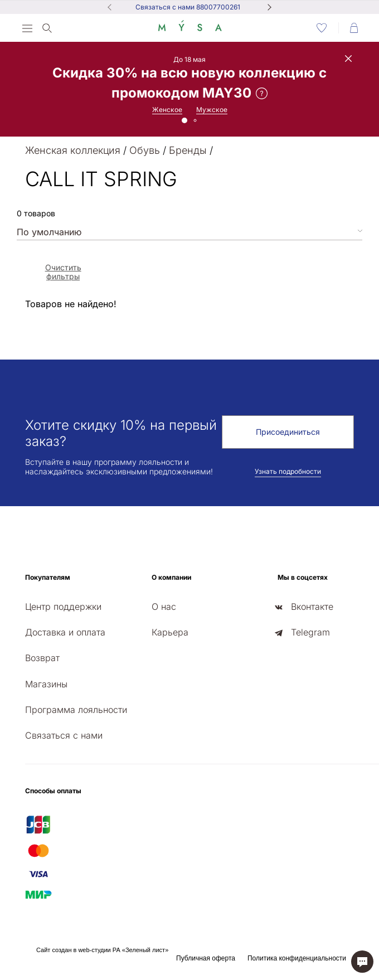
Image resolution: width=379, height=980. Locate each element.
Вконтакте (312, 607)
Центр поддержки (63, 607)
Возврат (42, 658)
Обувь (145, 150)
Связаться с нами (64, 735)
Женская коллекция (73, 150)
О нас (164, 607)
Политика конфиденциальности (297, 958)
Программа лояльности (76, 710)
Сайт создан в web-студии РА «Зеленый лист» (102, 950)
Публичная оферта (206, 958)
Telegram (310, 632)
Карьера (170, 632)
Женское (167, 110)
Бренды (188, 150)
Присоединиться (288, 432)
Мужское (212, 110)
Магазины (46, 684)
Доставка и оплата (65, 632)
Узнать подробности (288, 471)
